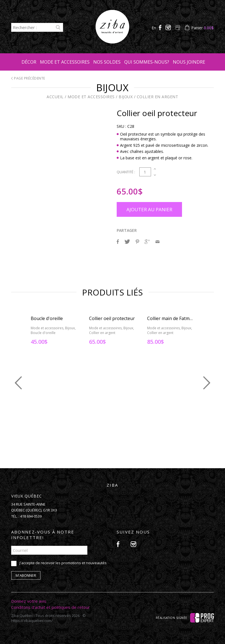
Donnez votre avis (29, 601)
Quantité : (126, 172)
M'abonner (26, 575)
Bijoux (126, 97)
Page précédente (28, 78)
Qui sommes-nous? (147, 62)
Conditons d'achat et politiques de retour (51, 607)
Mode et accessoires (65, 62)
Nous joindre (189, 62)
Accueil (55, 97)
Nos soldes (107, 62)
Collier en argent (158, 97)
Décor (29, 62)
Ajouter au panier (149, 209)
